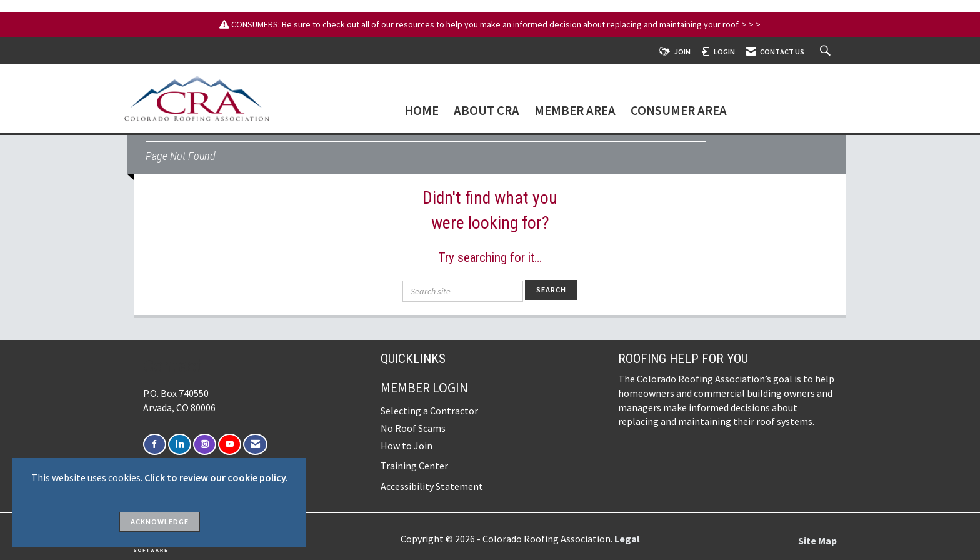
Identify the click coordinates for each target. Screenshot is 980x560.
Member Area (575, 112)
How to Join (407, 446)
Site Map (817, 541)
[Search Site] (827, 52)
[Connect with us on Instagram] (205, 445)
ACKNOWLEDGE (160, 522)
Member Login (424, 388)
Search (551, 290)
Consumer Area (679, 112)
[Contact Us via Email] (255, 445)
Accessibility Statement (432, 486)
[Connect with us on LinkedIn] (180, 445)
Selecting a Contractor (429, 411)
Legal (627, 539)
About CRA (487, 112)
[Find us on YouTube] (230, 445)
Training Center (414, 466)
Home (422, 112)
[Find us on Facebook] (155, 445)
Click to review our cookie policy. (216, 477)
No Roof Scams (413, 428)
